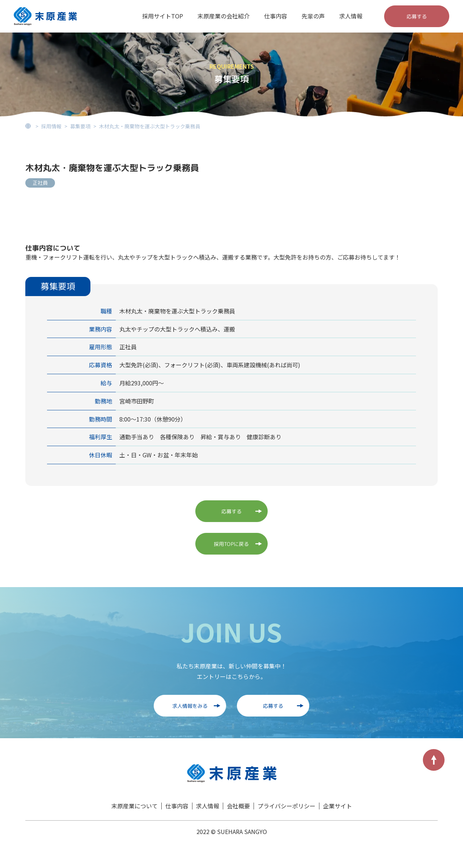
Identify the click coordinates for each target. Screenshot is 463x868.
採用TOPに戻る (231, 544)
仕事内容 (276, 16)
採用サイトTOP (163, 16)
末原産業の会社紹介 (224, 16)
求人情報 (351, 16)
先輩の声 (313, 16)
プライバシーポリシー (286, 806)
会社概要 (238, 806)
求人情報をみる (190, 705)
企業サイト (337, 806)
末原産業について (135, 806)
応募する (417, 16)
